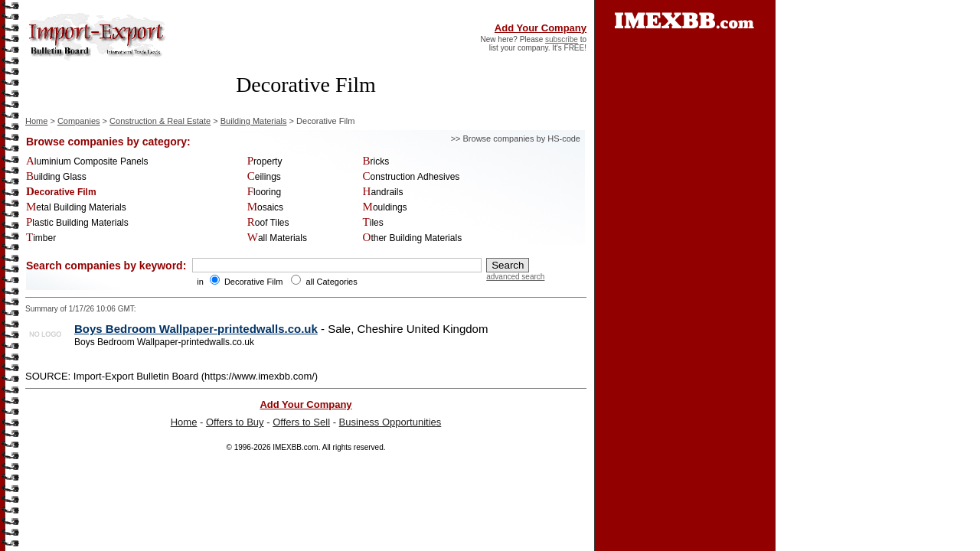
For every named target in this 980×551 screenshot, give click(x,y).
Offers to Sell (301, 422)
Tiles (373, 223)
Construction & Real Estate (160, 121)
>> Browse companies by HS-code (516, 139)
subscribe (562, 39)
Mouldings (385, 207)
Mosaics (265, 207)
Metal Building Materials (76, 207)
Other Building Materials (413, 238)
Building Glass (56, 177)
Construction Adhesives (412, 177)
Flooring (264, 192)
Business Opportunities (390, 422)
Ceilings (264, 177)
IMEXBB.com (295, 447)
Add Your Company (541, 28)
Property (265, 161)
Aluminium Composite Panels (87, 161)
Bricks (376, 161)
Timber (41, 238)
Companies (79, 121)
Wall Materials (277, 238)
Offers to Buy (235, 422)
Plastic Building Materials (77, 223)
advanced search (515, 277)
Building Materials (254, 121)
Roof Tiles (268, 223)
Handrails (383, 192)
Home (36, 121)
